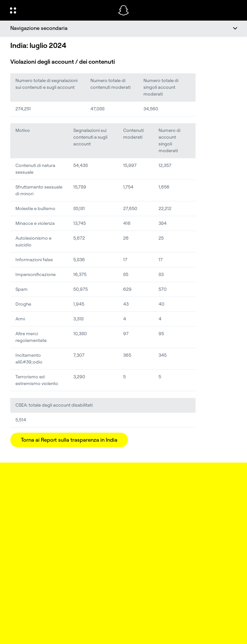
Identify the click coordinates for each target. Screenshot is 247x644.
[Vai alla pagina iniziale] (123, 10)
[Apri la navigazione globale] (60, 10)
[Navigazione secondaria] (123, 28)
